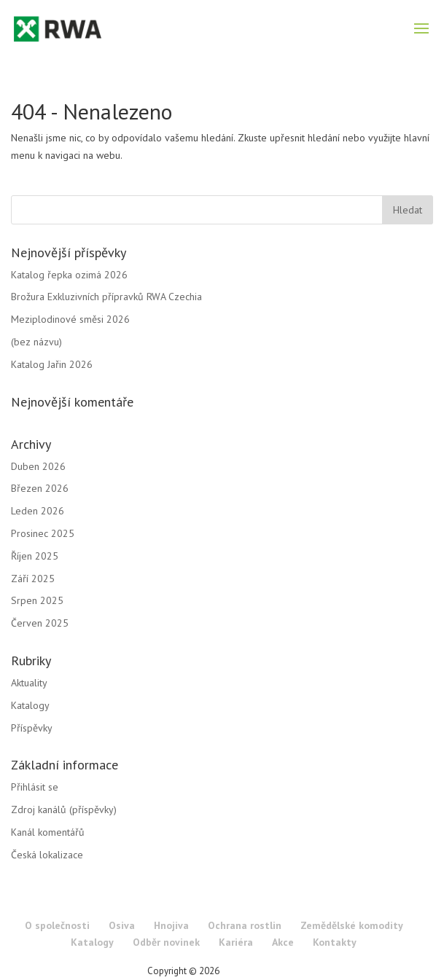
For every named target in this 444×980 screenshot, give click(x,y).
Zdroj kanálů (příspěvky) (64, 810)
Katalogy (30, 705)
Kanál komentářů (48, 832)
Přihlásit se (35, 787)
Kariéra (236, 942)
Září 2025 (33, 579)
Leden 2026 (38, 511)
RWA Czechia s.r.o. (259, 971)
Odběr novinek (166, 942)
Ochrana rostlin (245, 925)
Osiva (122, 925)
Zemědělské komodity (352, 925)
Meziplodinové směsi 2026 (70, 319)
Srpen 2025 (37, 600)
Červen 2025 (40, 623)
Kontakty (335, 942)
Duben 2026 (38, 466)
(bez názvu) (36, 342)
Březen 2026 (40, 488)
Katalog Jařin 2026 (52, 364)
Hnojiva (171, 925)
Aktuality (29, 683)
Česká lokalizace (47, 855)
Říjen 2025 (35, 556)
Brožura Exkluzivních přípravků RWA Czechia (106, 297)
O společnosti (57, 925)
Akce (283, 942)
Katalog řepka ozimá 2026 (69, 275)
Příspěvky (32, 728)
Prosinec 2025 (43, 533)
